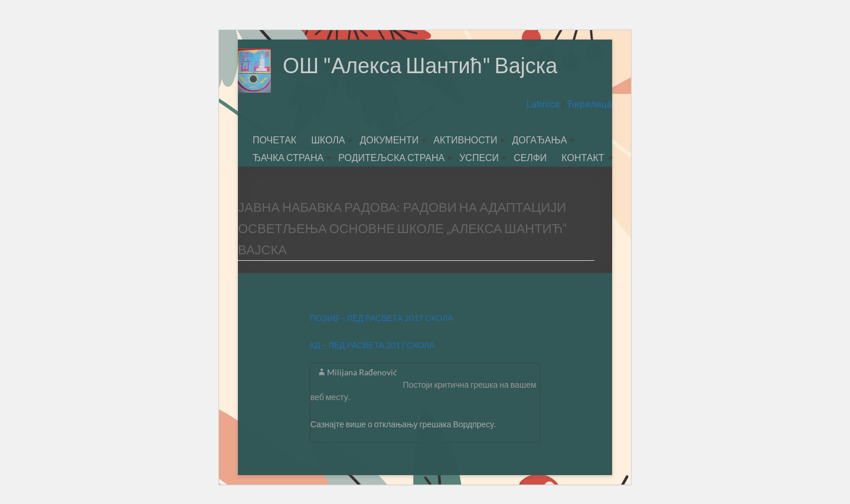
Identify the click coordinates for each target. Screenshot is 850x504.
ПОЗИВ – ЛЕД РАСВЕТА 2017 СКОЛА (382, 318)
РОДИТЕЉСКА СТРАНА (391, 157)
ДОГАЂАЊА (539, 140)
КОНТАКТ (583, 157)
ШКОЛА (328, 140)
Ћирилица (588, 104)
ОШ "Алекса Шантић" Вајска (420, 65)
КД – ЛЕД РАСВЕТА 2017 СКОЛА (372, 345)
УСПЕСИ (479, 157)
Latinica (544, 104)
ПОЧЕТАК (274, 140)
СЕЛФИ (530, 157)
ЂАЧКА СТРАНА (288, 157)
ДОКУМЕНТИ (389, 140)
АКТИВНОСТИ (465, 140)
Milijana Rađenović (362, 372)
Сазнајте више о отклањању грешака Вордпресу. (403, 424)
